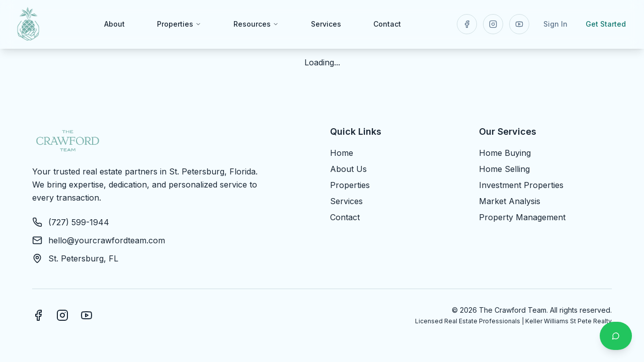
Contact (387, 24)
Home (342, 153)
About (114, 24)
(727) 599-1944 (79, 222)
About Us (348, 169)
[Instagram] (62, 315)
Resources (256, 24)
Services (326, 24)
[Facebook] (38, 315)
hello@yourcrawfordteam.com (107, 240)
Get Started (606, 24)
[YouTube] (87, 315)
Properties (179, 24)
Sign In (555, 24)
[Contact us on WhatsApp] (616, 336)
